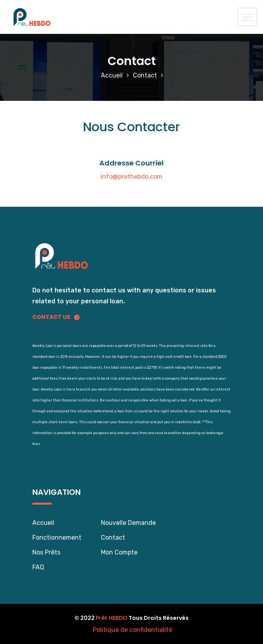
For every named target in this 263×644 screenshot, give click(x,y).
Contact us (56, 317)
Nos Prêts (46, 552)
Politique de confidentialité (132, 630)
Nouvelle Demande (128, 523)
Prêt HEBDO (112, 618)
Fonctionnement (57, 538)
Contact (145, 75)
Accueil (112, 75)
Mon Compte (119, 552)
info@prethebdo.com (131, 177)
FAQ (38, 567)
